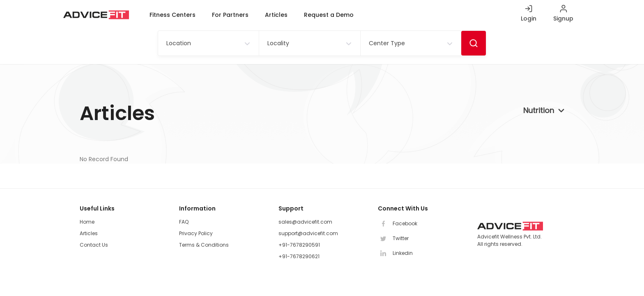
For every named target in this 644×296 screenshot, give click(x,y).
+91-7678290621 (299, 256)
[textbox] (176, 43)
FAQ (184, 222)
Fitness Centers (172, 15)
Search (474, 43)
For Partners (230, 15)
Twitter (393, 238)
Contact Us (94, 245)
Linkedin (395, 253)
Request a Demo (329, 15)
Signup (563, 18)
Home (87, 222)
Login (529, 18)
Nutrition (539, 110)
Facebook (398, 224)
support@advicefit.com (308, 233)
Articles (276, 15)
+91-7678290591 (299, 245)
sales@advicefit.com (305, 222)
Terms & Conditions (204, 245)
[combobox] (208, 43)
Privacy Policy (196, 233)
